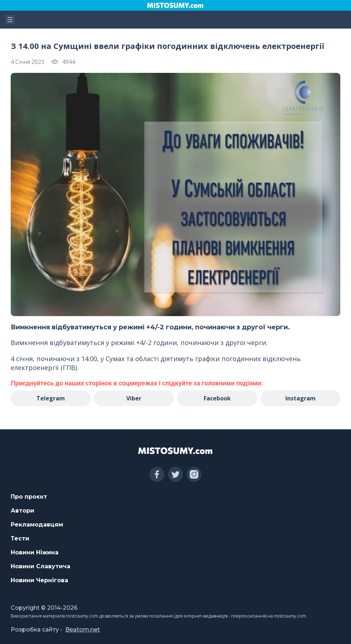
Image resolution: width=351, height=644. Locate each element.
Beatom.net (83, 630)
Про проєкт (29, 497)
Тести (20, 538)
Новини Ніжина (35, 552)
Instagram (301, 398)
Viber (134, 398)
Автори (22, 511)
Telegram (51, 398)
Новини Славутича (40, 566)
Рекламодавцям (37, 525)
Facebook (217, 398)
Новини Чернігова (39, 580)
